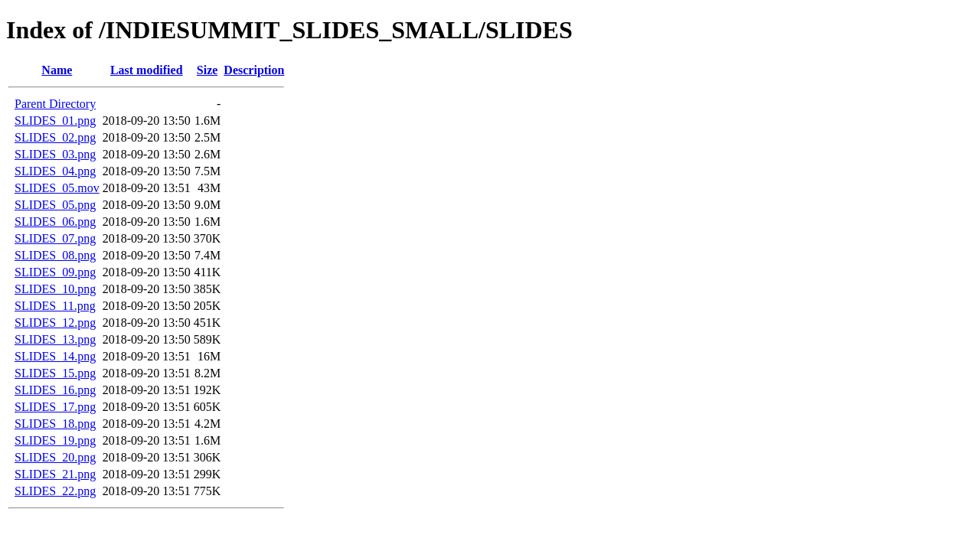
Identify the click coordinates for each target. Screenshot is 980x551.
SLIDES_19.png (55, 440)
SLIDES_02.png (55, 137)
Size (207, 70)
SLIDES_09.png (55, 272)
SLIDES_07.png (55, 238)
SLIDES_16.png (55, 390)
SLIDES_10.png (55, 289)
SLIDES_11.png (55, 306)
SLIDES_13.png (55, 339)
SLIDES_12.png (55, 323)
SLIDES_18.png (55, 424)
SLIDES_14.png (55, 356)
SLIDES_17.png (55, 407)
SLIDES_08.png (55, 255)
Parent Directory (55, 104)
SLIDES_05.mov (57, 188)
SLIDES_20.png (55, 457)
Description (254, 70)
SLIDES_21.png (55, 474)
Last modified (147, 70)
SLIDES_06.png (55, 222)
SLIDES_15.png (55, 373)
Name (57, 70)
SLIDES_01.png (55, 121)
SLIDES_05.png (55, 205)
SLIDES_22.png (55, 491)
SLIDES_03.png (55, 154)
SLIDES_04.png (55, 171)
